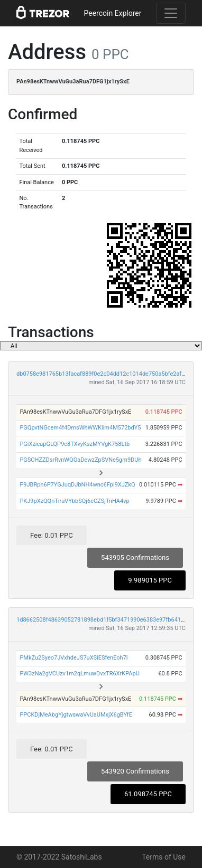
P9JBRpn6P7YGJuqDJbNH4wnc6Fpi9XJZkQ (77, 485)
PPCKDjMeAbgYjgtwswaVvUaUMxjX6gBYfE (76, 715)
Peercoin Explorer (112, 13)
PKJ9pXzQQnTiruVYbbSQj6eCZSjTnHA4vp (74, 501)
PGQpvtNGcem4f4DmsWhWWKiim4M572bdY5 (80, 428)
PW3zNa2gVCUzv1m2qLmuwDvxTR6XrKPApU (79, 674)
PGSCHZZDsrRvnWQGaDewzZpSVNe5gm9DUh (80, 460)
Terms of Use (164, 857)
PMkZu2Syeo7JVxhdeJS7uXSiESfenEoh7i (74, 658)
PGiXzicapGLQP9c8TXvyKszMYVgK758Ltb (75, 444)
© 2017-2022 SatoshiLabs (59, 857)
